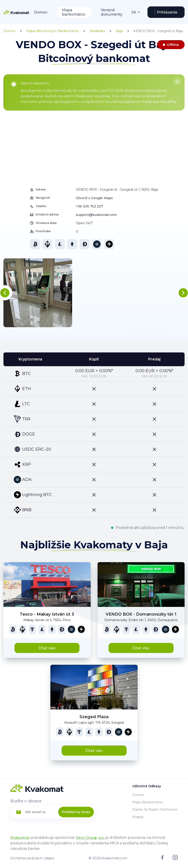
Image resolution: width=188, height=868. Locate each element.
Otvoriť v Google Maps (94, 198)
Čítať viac (47, 648)
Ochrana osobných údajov (32, 858)
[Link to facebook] (162, 859)
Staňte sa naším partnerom (155, 809)
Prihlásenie (167, 12)
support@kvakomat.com (96, 215)
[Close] (177, 82)
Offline (173, 45)
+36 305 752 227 (89, 206)
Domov (41, 12)
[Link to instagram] (175, 859)
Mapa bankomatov (74, 12)
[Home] (16, 12)
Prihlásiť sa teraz (76, 812)
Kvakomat (20, 838)
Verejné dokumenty (112, 12)
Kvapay (138, 817)
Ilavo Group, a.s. (90, 838)
